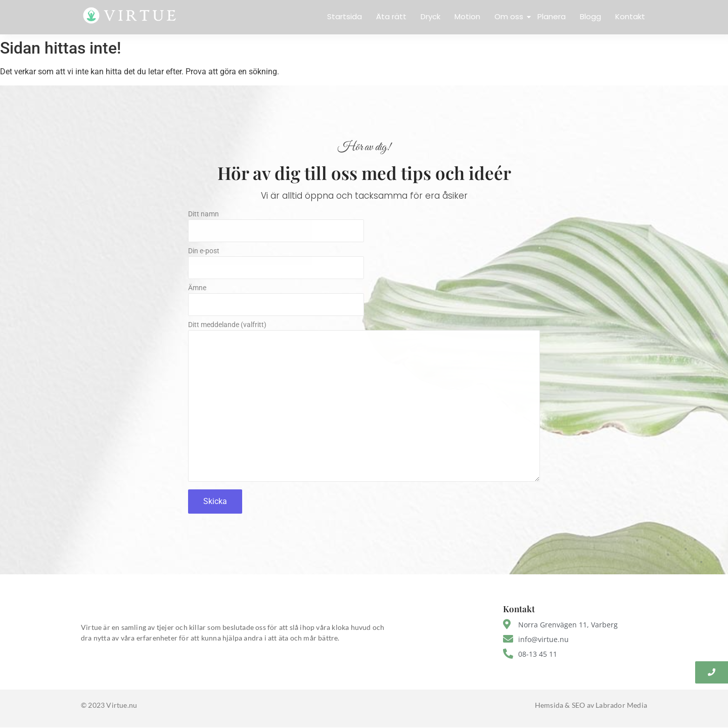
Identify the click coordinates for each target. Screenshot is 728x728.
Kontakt (630, 16)
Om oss (510, 16)
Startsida (345, 16)
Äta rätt (391, 16)
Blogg (590, 16)
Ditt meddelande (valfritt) (364, 404)
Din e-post (364, 266)
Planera (552, 16)
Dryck (430, 16)
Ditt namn (364, 229)
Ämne (364, 303)
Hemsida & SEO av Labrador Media (591, 705)
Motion (467, 16)
